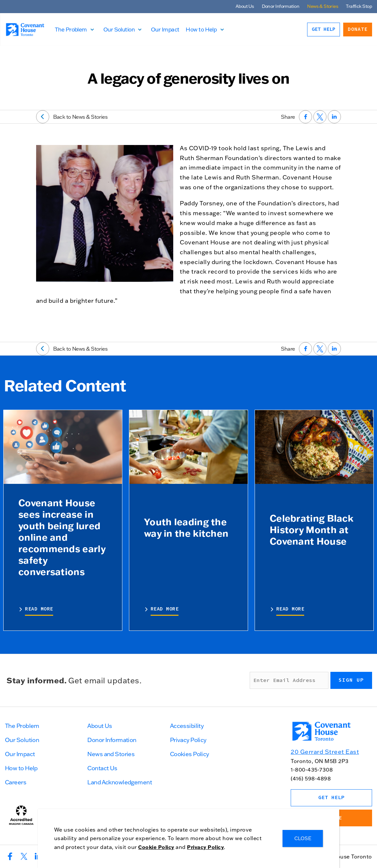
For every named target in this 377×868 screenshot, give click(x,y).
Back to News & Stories (72, 117)
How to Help (205, 29)
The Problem (74, 29)
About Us (245, 6)
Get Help (324, 29)
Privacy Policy (188, 740)
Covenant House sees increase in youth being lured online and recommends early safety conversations (62, 537)
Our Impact (168, 29)
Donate (358, 29)
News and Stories (111, 754)
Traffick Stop (359, 6)
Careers (16, 782)
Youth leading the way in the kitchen (186, 527)
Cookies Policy (189, 754)
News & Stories (323, 6)
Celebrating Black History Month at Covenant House (312, 529)
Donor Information (281, 6)
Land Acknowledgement (120, 782)
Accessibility (187, 726)
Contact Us (102, 768)
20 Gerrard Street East (325, 752)
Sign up (351, 680)
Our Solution (122, 29)
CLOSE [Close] (303, 838)
